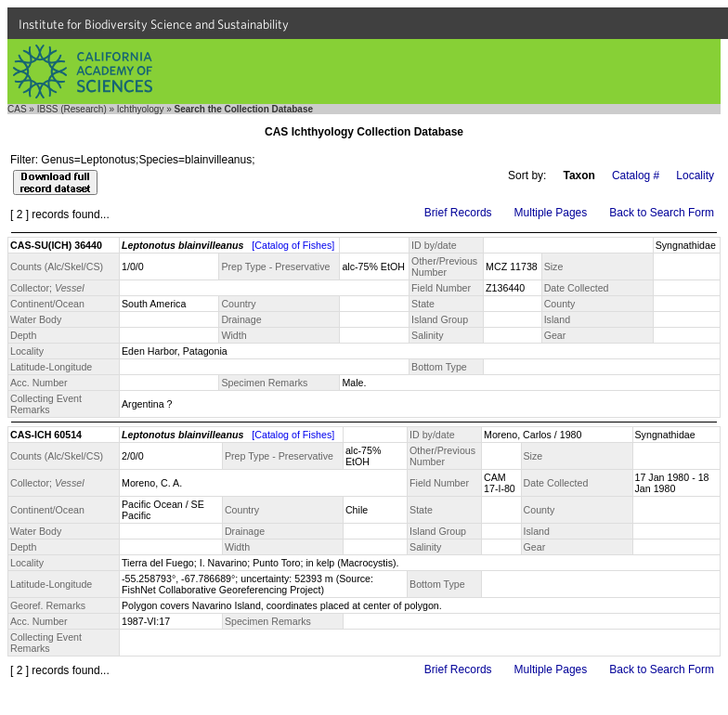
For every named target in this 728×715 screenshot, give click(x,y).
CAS (17, 109)
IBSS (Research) (72, 109)
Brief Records (458, 213)
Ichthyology (141, 109)
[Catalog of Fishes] (293, 245)
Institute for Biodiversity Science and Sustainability (154, 24)
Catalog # (636, 175)
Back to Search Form (662, 213)
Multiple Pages (551, 213)
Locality (695, 175)
